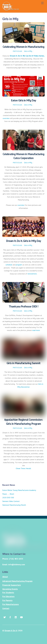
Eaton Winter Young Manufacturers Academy (19, 490)
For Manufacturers (11, 604)
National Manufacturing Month (14, 505)
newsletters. (32, 274)
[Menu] (42, 3)
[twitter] (5, 617)
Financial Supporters (12, 585)
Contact (6, 608)
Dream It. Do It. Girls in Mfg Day (23, 241)
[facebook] (10, 617)
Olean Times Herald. (23, 468)
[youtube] (21, 617)
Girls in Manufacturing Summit (23, 363)
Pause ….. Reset (8, 494)
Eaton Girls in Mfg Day (23, 100)
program (19, 265)
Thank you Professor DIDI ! (23, 306)
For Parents (7, 600)
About (5, 577)
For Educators (8, 596)
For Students (8, 592)
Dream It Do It (11, 631)
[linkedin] (16, 617)
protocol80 (17, 51)
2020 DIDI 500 (8, 498)
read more (36, 330)
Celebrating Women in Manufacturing (23, 47)
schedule (9, 265)
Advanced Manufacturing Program (17, 581)
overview (6, 118)
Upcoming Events (10, 589)
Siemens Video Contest (11, 501)
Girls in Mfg (28, 51)
